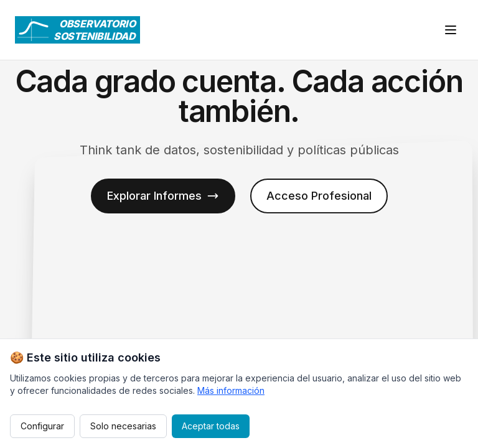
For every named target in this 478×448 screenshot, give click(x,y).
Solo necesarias (123, 426)
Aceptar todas (211, 426)
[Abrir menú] (451, 30)
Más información (231, 390)
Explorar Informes (163, 196)
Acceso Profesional (319, 196)
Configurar (42, 426)
